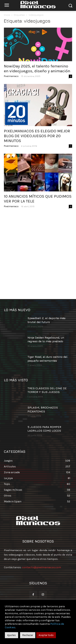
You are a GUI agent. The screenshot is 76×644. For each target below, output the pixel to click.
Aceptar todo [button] (46, 635)
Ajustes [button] (11, 635)
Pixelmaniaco (11, 76)
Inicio (7, 15)
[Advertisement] (38, 254)
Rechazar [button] (28, 635)
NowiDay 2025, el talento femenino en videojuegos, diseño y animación (37, 69)
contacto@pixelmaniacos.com (42, 567)
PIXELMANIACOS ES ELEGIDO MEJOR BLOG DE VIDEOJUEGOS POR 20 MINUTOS (37, 136)
